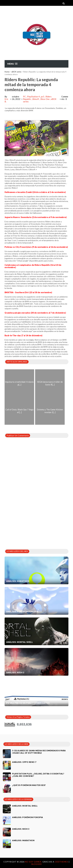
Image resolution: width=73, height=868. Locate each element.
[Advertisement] (25, 525)
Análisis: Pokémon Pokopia (22, 612)
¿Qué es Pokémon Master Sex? (29, 785)
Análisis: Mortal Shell (19, 642)
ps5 (43, 97)
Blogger (37, 864)
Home (7, 72)
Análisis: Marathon (18, 581)
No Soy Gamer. (34, 862)
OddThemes (61, 862)
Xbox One (45, 99)
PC (25, 97)
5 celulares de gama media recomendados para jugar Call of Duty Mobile (39, 752)
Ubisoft (36, 99)
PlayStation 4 (34, 97)
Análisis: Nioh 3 (15, 673)
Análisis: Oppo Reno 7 (24, 762)
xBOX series (16, 72)
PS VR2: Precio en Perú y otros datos (28, 703)
